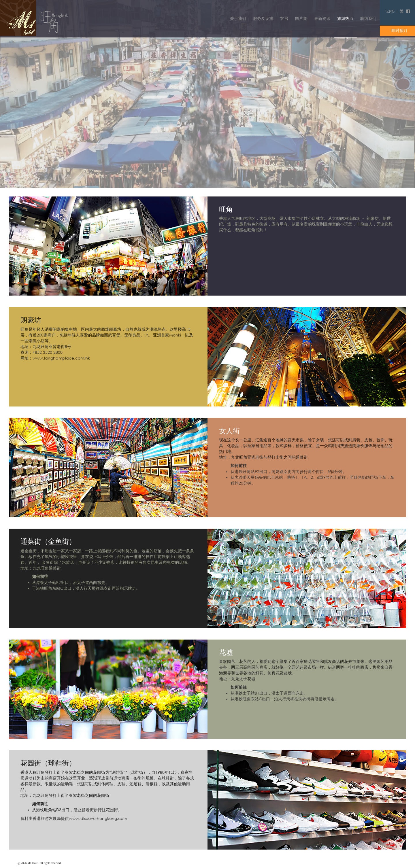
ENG (391, 11)
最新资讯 (322, 19)
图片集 (301, 19)
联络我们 (368, 19)
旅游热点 (345, 19)
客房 (284, 19)
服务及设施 (263, 19)
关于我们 (238, 19)
